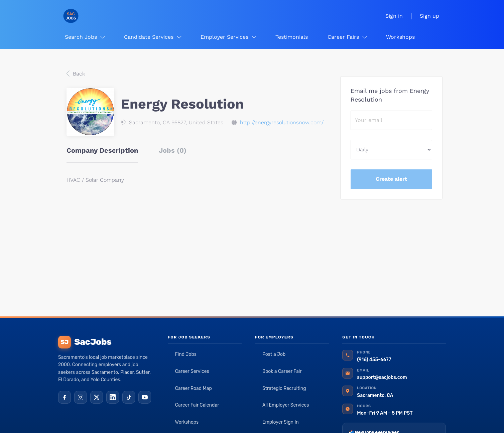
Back (78, 74)
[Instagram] (81, 397)
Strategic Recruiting (284, 388)
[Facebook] (65, 397)
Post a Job (274, 354)
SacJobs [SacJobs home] (85, 342)
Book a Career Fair (282, 371)
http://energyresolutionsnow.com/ (282, 122)
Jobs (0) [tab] (173, 150)
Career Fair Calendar (197, 405)
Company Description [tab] (102, 150)
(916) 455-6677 (374, 360)
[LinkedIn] (113, 397)
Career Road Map (194, 388)
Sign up (429, 16)
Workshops (187, 422)
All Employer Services (286, 405)
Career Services (192, 371)
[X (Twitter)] (97, 397)
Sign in (394, 16)
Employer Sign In (281, 422)
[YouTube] (145, 397)
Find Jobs (186, 354)
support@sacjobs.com (382, 377)
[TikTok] (129, 397)
